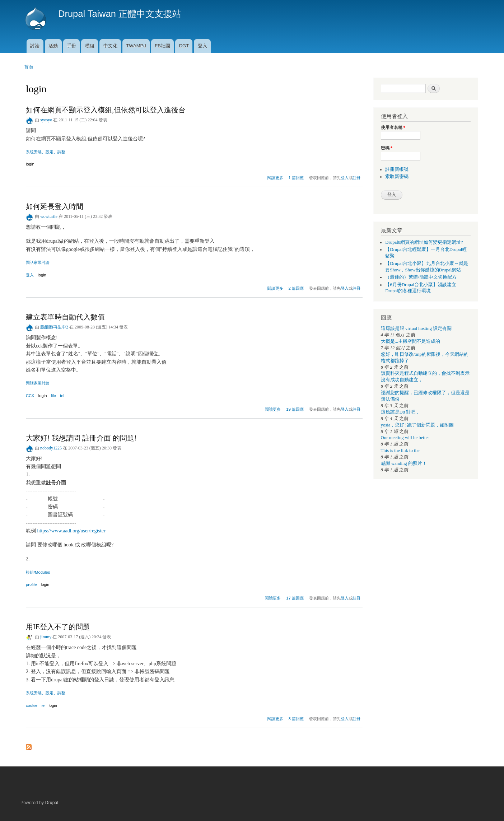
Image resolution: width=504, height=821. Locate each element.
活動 (53, 46)
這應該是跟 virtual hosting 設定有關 (416, 328)
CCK (30, 396)
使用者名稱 (393, 127)
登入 (202, 46)
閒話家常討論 (38, 262)
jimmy (46, 637)
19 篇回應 (295, 409)
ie (43, 705)
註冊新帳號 (397, 169)
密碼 (387, 148)
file (53, 396)
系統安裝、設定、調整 (46, 152)
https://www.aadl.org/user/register (71, 531)
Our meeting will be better (405, 438)
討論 (35, 46)
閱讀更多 (275, 177)
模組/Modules (38, 572)
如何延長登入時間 (55, 206)
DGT (184, 46)
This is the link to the (400, 451)
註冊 (356, 178)
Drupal (52, 803)
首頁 (29, 67)
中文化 (110, 46)
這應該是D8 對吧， (401, 412)
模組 (90, 46)
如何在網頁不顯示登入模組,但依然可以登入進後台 (106, 110)
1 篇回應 (296, 178)
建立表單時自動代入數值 (65, 317)
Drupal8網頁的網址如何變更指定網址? (424, 242)
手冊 (71, 46)
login (30, 164)
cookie (32, 705)
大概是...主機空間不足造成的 (411, 341)
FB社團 (162, 46)
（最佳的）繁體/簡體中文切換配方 (421, 277)
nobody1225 (51, 448)
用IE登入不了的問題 (58, 627)
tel (62, 396)
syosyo (46, 120)
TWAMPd (136, 46)
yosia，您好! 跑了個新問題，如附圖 (417, 425)
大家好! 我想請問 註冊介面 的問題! (81, 438)
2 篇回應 (296, 288)
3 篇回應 (296, 719)
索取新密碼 (397, 177)
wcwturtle (49, 216)
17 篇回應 (295, 598)
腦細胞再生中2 (54, 327)
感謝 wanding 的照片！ (404, 463)
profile (31, 584)
